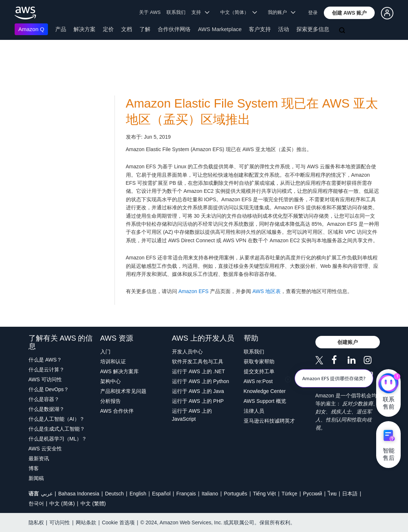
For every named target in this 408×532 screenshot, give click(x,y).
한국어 (36, 503)
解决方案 (85, 29)
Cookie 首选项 (118, 522)
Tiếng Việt (264, 494)
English (138, 494)
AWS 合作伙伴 (117, 411)
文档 (127, 29)
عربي (47, 494)
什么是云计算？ (46, 370)
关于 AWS (150, 12)
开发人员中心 (187, 352)
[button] (349, 13)
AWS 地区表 (267, 291)
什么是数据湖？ (46, 409)
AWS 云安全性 (45, 449)
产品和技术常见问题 (123, 391)
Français (186, 494)
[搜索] (343, 31)
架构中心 (111, 381)
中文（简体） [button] (239, 12)
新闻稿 (36, 478)
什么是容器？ (44, 399)
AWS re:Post (258, 381)
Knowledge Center (265, 391)
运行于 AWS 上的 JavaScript (192, 415)
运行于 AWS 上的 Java (198, 391)
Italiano (210, 494)
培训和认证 (113, 361)
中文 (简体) (62, 503)
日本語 (350, 494)
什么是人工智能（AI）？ (57, 419)
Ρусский (312, 494)
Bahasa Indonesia (79, 494)
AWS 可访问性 (45, 379)
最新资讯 (39, 458)
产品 (61, 29)
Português (236, 494)
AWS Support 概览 (265, 401)
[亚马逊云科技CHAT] (388, 384)
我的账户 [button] (282, 12)
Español (161, 494)
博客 (34, 468)
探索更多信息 (313, 29)
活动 (284, 29)
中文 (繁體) (93, 503)
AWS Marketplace (220, 29)
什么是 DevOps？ (49, 389)
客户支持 (260, 29)
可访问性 (60, 522)
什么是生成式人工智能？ (57, 429)
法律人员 (254, 411)
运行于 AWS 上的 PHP (198, 401)
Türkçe (290, 494)
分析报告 (111, 401)
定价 (108, 29)
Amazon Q (31, 29)
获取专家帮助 (259, 361)
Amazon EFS (193, 291)
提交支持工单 (259, 371)
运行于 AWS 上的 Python (201, 381)
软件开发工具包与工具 (198, 361)
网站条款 (86, 522)
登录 (313, 13)
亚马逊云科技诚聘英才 (269, 421)
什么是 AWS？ (45, 360)
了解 (145, 29)
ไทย (332, 494)
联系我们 (176, 12)
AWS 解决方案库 (119, 371)
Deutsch (114, 494)
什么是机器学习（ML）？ (58, 439)
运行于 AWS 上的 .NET (199, 371)
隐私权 (36, 522)
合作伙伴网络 (174, 29)
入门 (105, 352)
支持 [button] (200, 12)
